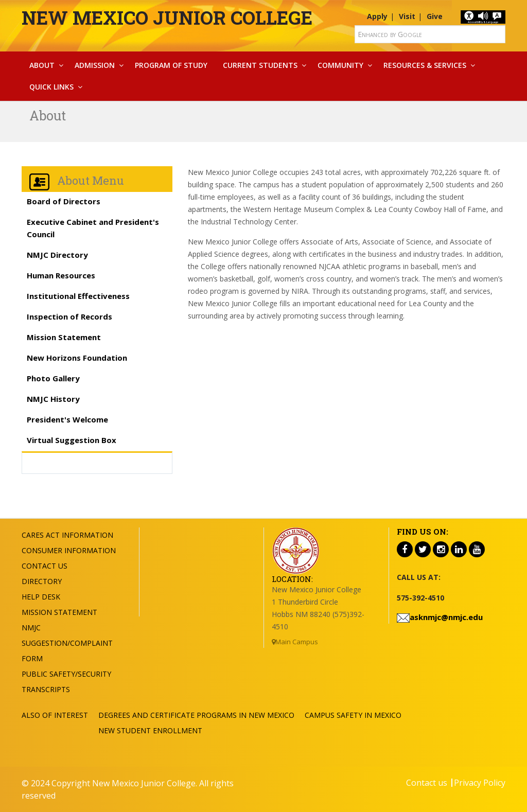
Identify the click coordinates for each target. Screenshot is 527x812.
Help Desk (41, 597)
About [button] (42, 65)
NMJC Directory (57, 255)
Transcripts (46, 689)
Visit (407, 16)
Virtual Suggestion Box (72, 440)
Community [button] (340, 65)
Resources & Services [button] (425, 65)
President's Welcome (67, 419)
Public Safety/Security (66, 674)
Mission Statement (64, 337)
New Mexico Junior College (167, 17)
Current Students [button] (260, 65)
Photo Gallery (53, 378)
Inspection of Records (69, 316)
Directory (42, 581)
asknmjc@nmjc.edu (446, 617)
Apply (377, 16)
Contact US (45, 566)
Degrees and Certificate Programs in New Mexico (196, 715)
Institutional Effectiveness (78, 296)
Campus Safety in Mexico (353, 715)
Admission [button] (95, 65)
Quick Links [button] (51, 87)
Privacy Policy (480, 783)
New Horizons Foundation (77, 358)
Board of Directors (64, 201)
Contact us (427, 783)
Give (435, 16)
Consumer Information (69, 550)
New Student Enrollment (150, 730)
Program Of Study (171, 65)
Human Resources (61, 275)
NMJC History (53, 399)
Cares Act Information (67, 535)
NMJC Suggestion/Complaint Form (67, 643)
